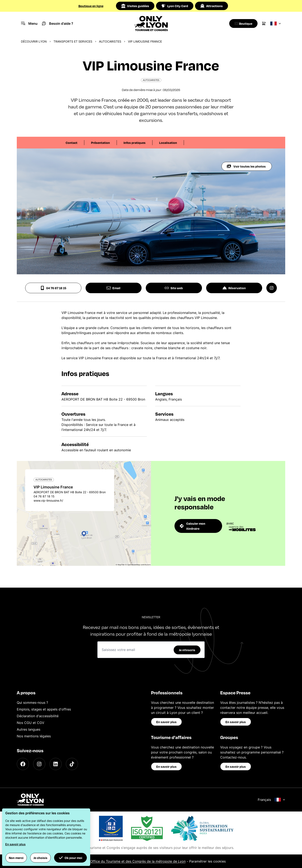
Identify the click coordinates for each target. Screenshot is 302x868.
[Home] (151, 23)
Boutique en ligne (91, 6)
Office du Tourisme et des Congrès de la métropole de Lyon (138, 861)
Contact (72, 143)
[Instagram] (39, 764)
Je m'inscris (187, 650)
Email (113, 288)
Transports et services (73, 41)
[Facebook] (23, 764)
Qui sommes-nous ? (32, 703)
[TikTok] (72, 764)
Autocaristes (110, 41)
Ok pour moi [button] (70, 858)
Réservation (234, 288)
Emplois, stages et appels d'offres (44, 709)
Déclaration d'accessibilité (38, 716)
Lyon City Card (175, 6)
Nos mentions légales (34, 736)
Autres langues (29, 729)
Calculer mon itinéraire (193, 526)
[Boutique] (242, 23)
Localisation (168, 143)
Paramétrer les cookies (207, 861)
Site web (174, 288)
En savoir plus (166, 722)
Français (271, 800)
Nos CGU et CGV (31, 723)
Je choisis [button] (40, 858)
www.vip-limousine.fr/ (48, 500)
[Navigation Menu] (29, 23)
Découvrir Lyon (34, 41)
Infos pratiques (135, 143)
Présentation (100, 143)
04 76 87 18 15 (53, 288)
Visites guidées (135, 6)
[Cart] (264, 23)
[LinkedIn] (56, 764)
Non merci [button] (16, 858)
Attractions (212, 6)
